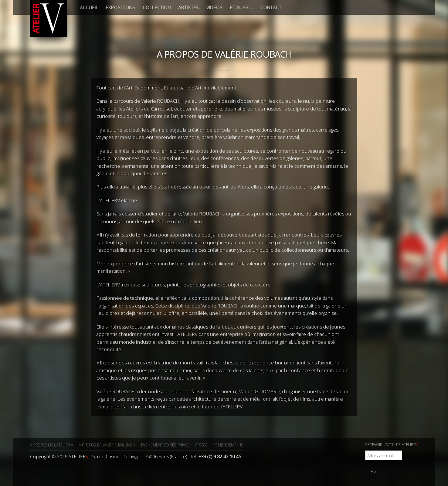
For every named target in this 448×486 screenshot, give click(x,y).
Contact (271, 7)
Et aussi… (241, 7)
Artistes (189, 7)
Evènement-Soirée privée (165, 445)
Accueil (89, 7)
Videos (214, 7)
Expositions (121, 7)
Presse (201, 445)
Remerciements (228, 445)
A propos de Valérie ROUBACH (107, 445)
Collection (157, 7)
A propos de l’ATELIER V (52, 445)
